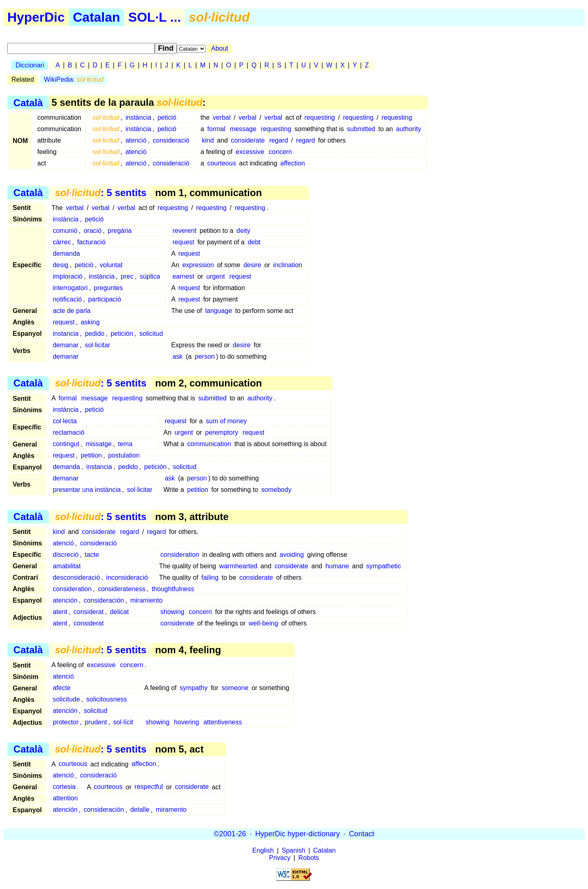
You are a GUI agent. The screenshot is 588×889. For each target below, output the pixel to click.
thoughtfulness (173, 589)
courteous (222, 163)
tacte (92, 555)
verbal (222, 117)
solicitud (151, 334)
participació (105, 299)
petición (122, 334)
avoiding (292, 555)
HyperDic (36, 17)
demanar (66, 345)
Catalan (97, 17)
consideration (180, 555)
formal (216, 129)
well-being (263, 623)
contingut (66, 444)
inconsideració (127, 577)
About (220, 48)
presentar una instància (87, 490)
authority (409, 129)
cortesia (64, 787)
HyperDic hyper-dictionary (297, 834)
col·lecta (65, 421)
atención (65, 600)
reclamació (68, 432)
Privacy (280, 858)
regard (278, 140)
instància (138, 117)
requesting (320, 117)
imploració (68, 276)
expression (198, 265)
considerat (89, 612)
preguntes (108, 288)
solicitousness (107, 699)
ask (177, 356)
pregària (120, 231)
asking (90, 322)
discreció (66, 555)
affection (293, 163)
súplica (150, 276)
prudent (96, 722)
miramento (171, 810)
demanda (66, 254)
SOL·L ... (155, 17)
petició (167, 117)
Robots (309, 858)
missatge (98, 444)
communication (209, 444)
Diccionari (30, 65)
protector (66, 722)
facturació (91, 242)
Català (28, 102)
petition (91, 455)
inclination (288, 265)
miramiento (146, 600)
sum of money (226, 421)
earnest (183, 276)
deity (243, 231)
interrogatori (70, 288)
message (243, 129)
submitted (361, 129)
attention (65, 799)
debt (254, 242)
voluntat (111, 265)
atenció (136, 140)
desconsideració (76, 577)
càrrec (62, 242)
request (183, 242)
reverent (184, 231)
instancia (66, 334)
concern (280, 152)
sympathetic (384, 566)
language (218, 311)
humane (337, 566)
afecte (62, 688)
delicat (119, 612)
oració (93, 231)
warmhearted (238, 566)
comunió (65, 231)
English (263, 850)
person (205, 356)
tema (125, 444)
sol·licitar (98, 345)
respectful (149, 787)
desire (252, 265)
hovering (186, 722)
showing (173, 612)
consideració (171, 140)
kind (208, 140)
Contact (361, 834)
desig (60, 265)
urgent (215, 276)
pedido (95, 334)
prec (127, 276)
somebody (276, 490)
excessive (250, 152)
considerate (248, 140)
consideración (104, 600)
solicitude (66, 699)
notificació (67, 299)
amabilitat (67, 566)
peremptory (222, 432)
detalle (140, 810)
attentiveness (223, 722)
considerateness (122, 589)
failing (210, 577)
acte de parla (72, 311)
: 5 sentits (100, 193)
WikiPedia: (74, 79)
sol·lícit (123, 722)
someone (235, 688)
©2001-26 (230, 834)
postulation (124, 455)
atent (60, 612)
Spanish (294, 850)
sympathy (194, 688)
